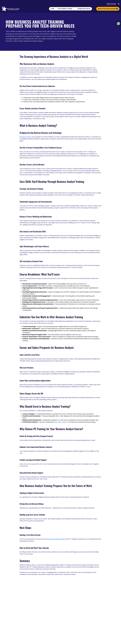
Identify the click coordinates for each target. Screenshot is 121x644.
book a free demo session (57, 539)
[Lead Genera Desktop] (11, 9)
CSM (64, 422)
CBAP (60, 422)
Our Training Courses (66, 9)
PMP (69, 422)
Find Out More (86, 642)
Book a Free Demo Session (108, 9)
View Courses (111, 4)
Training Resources (84, 9)
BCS (56, 422)
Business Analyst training (28, 137)
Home (52, 9)
